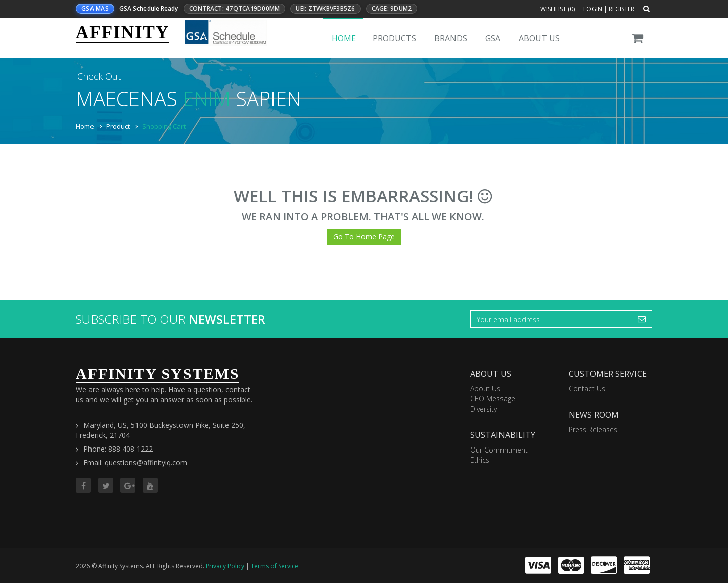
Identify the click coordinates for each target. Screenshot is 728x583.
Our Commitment (499, 450)
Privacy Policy (225, 566)
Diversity (484, 409)
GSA (493, 38)
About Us (539, 38)
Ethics (480, 460)
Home (344, 38)
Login (593, 9)
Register (622, 9)
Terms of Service (275, 566)
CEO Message (493, 399)
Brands (451, 38)
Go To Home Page (364, 236)
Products (394, 38)
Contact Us (587, 389)
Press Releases (593, 430)
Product (118, 126)
